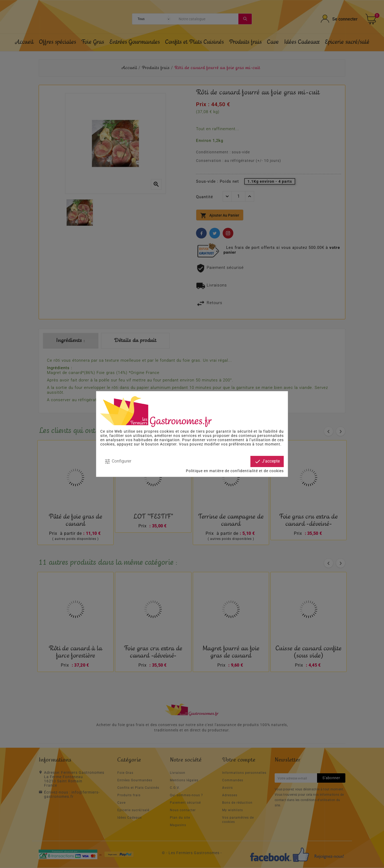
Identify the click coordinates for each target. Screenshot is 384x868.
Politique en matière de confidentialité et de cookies (235, 471)
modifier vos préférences (228, 444)
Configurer (118, 461)
